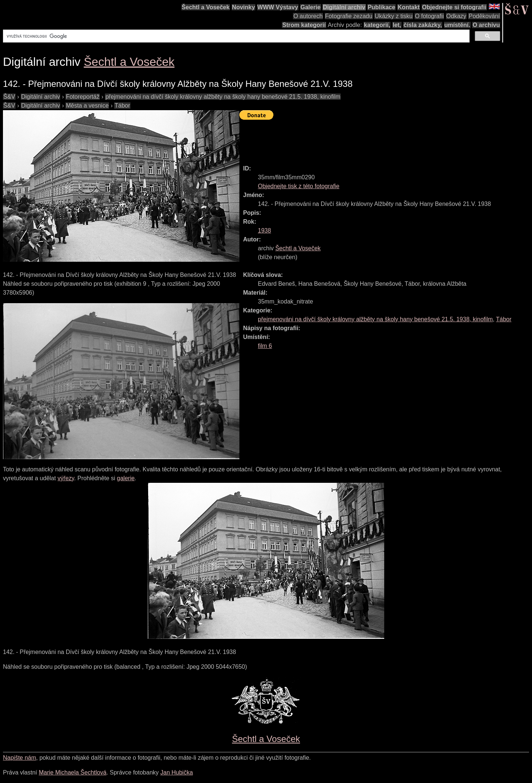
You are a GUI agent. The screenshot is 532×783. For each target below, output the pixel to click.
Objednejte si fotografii (454, 7)
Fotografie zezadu (349, 16)
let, (397, 25)
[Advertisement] (374, 139)
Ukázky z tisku (393, 16)
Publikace (381, 7)
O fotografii (429, 16)
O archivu (486, 25)
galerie (126, 478)
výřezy (66, 478)
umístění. (457, 25)
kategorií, (377, 25)
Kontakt (409, 7)
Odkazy (456, 16)
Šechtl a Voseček (206, 7)
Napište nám (20, 758)
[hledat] (236, 36)
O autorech (308, 16)
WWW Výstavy (278, 7)
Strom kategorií (304, 25)
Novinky (243, 7)
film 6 (265, 346)
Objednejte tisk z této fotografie (299, 186)
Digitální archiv (344, 7)
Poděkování (484, 16)
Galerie (310, 7)
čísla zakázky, (423, 25)
